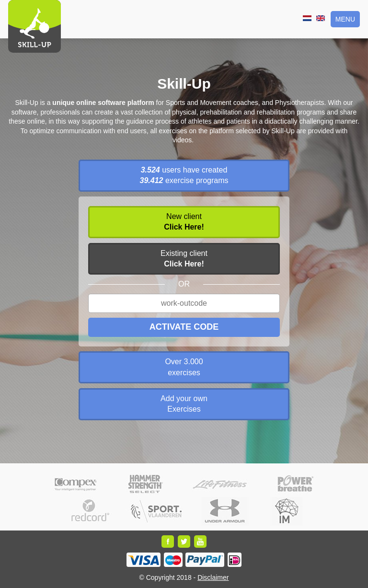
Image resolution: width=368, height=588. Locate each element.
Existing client (184, 259)
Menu (345, 19)
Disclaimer (213, 577)
